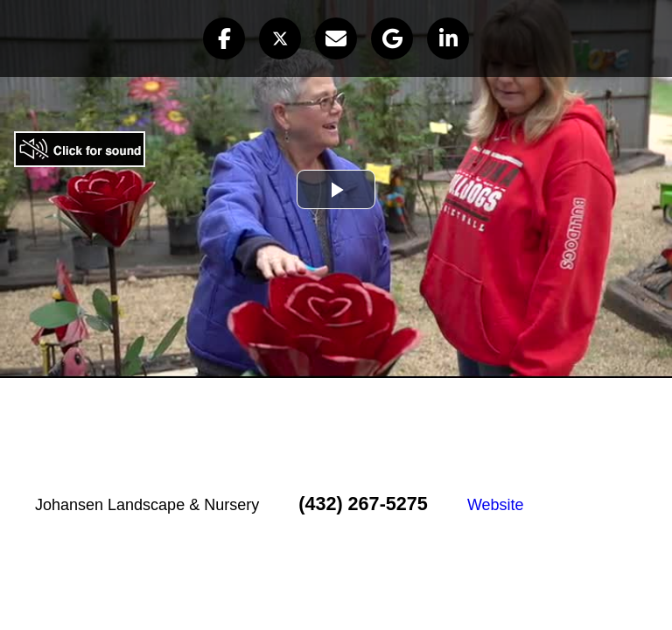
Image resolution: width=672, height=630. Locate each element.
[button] (224, 38)
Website (496, 505)
